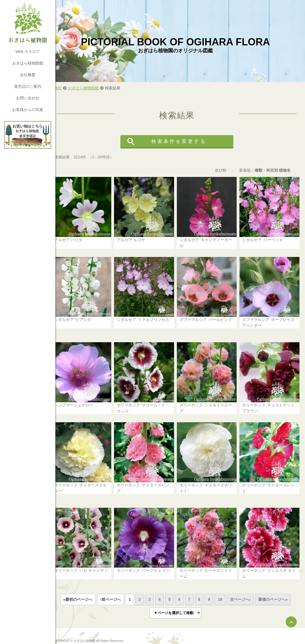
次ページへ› (245, 588)
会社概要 (28, 75)
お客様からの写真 (28, 110)
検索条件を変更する (183, 141)
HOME (65, 88)
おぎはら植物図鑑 (28, 63)
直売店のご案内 (28, 86)
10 (225, 588)
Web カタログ (28, 51)
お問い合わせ (28, 98)
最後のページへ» (278, 588)
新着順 (245, 170)
